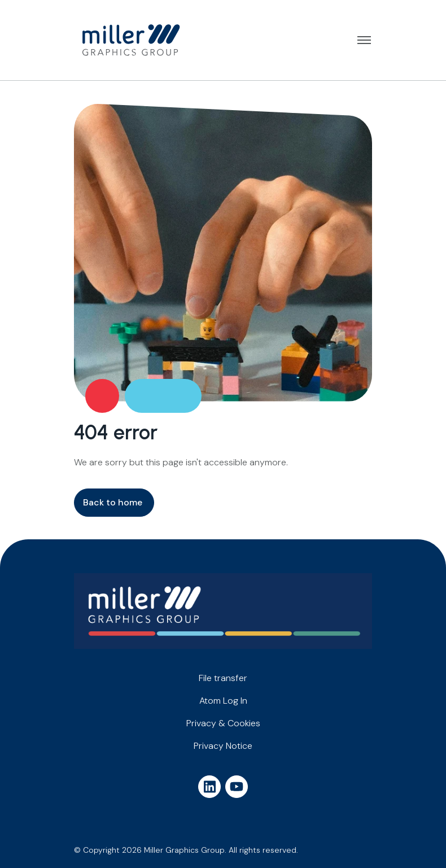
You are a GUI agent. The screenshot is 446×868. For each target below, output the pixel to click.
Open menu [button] (364, 40)
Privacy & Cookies (223, 723)
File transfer (223, 678)
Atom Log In (223, 701)
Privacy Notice (223, 746)
